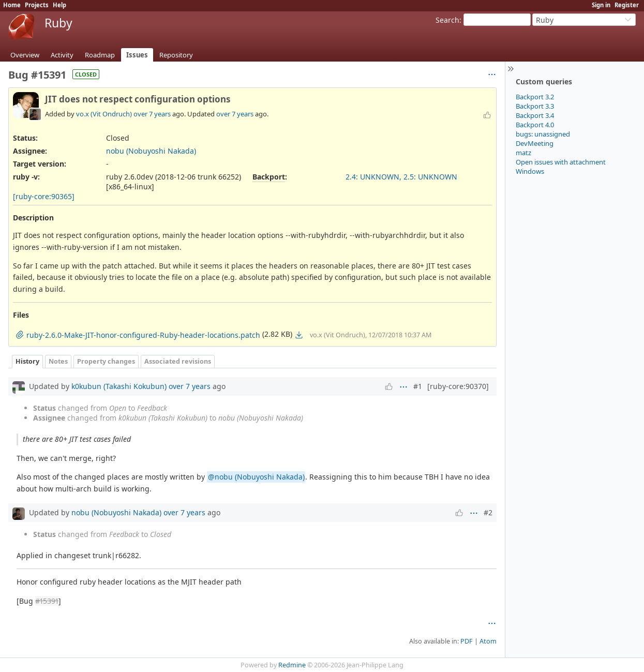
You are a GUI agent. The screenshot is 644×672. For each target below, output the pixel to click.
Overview (25, 55)
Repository (176, 55)
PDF (467, 641)
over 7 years (152, 114)
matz (523, 153)
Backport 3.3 (535, 106)
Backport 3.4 (535, 115)
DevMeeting (535, 143)
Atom (488, 641)
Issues (137, 55)
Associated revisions (178, 361)
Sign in (601, 5)
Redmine (292, 665)
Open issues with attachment (561, 162)
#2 (488, 512)
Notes (58, 361)
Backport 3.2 (535, 97)
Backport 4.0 (535, 125)
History (27, 361)
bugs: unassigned (543, 134)
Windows (530, 171)
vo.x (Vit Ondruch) (104, 114)
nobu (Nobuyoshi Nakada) (151, 151)
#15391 (47, 601)
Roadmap (100, 55)
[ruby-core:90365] (44, 196)
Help (59, 5)
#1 (418, 386)
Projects (37, 5)
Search (447, 20)
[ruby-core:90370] (458, 386)
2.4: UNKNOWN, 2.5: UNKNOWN (401, 177)
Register (627, 5)
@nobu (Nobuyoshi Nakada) (256, 477)
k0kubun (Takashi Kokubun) (119, 386)
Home (12, 5)
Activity (62, 55)
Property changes (106, 361)
